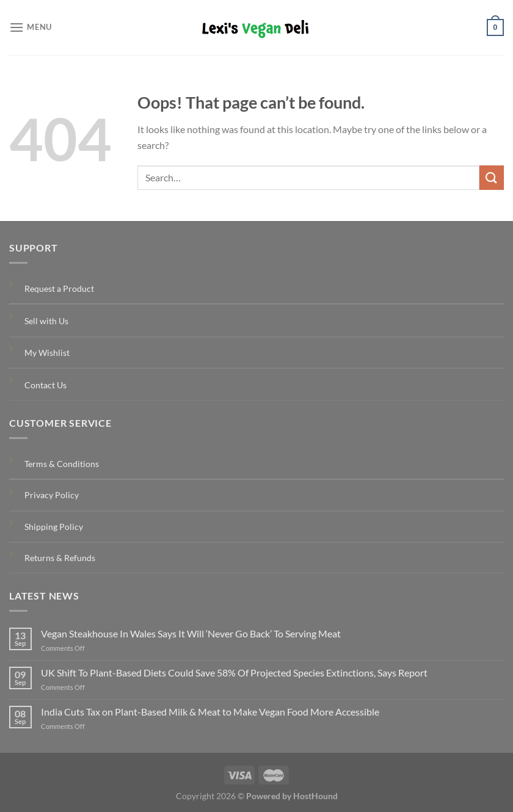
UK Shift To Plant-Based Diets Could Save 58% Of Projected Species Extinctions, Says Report (234, 672)
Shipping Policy (54, 527)
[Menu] (31, 27)
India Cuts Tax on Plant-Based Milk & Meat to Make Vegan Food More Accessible (210, 712)
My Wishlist (47, 353)
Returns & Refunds (60, 558)
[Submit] (492, 177)
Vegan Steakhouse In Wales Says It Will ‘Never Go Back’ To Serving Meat (191, 633)
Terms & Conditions (62, 464)
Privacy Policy (52, 495)
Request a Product (59, 288)
